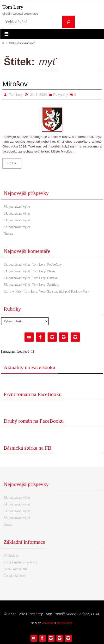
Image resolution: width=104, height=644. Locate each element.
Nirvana (48, 623)
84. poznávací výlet (17, 214)
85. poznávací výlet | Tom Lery (24, 265)
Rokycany (61, 95)
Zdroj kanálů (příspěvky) (20, 562)
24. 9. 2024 (38, 95)
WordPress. (65, 623)
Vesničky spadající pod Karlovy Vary (64, 291)
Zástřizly (53, 285)
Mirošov (15, 84)
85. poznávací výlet (17, 207)
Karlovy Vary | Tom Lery (21, 291)
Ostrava (53, 278)
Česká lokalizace (15, 576)
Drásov (8, 234)
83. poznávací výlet (17, 220)
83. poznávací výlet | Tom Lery (24, 271)
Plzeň (51, 271)
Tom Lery (13, 7)
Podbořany (55, 265)
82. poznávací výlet (17, 227)
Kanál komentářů (15, 569)
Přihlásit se (11, 556)
